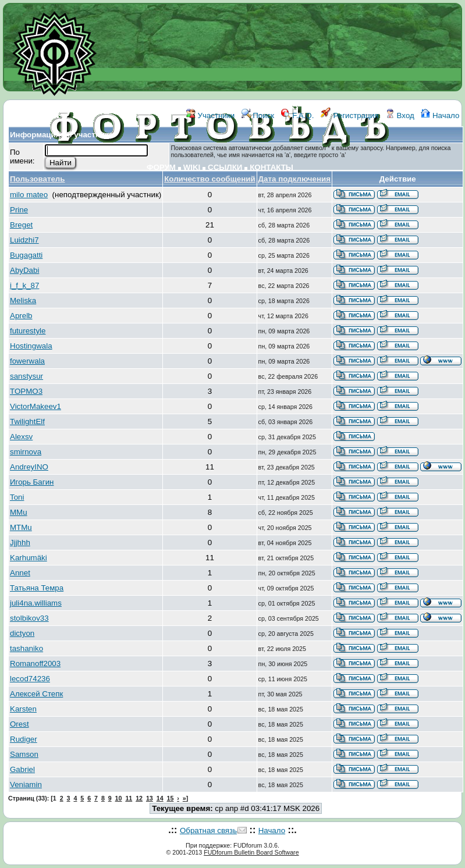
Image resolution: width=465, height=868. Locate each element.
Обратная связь (208, 830)
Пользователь (38, 179)
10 (119, 798)
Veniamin (26, 785)
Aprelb (21, 316)
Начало (440, 115)
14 (160, 798)
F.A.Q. (298, 115)
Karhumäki (29, 558)
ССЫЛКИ (225, 167)
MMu (19, 512)
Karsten (23, 709)
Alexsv (21, 437)
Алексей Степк (36, 694)
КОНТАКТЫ (271, 167)
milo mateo (29, 195)
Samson (24, 754)
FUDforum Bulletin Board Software (251, 852)
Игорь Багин (32, 482)
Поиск (258, 115)
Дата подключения (294, 179)
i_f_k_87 (24, 285)
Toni (17, 497)
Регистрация (350, 115)
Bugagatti (26, 255)
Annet (20, 573)
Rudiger (24, 739)
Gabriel (22, 769)
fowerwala (27, 361)
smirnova (26, 452)
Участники (210, 115)
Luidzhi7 (24, 240)
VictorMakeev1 (36, 406)
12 (139, 798)
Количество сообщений (210, 179)
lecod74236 (30, 679)
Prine (19, 210)
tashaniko (26, 648)
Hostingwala (31, 346)
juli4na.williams (36, 603)
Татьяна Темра (37, 588)
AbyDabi (24, 270)
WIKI (192, 167)
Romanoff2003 (35, 664)
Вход (400, 115)
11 (129, 798)
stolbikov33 (29, 618)
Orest (19, 724)
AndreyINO (29, 467)
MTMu (21, 527)
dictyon (22, 633)
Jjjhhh (20, 542)
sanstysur (26, 376)
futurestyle (28, 331)
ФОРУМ (161, 167)
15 (171, 798)
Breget (21, 225)
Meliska (23, 300)
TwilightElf (27, 421)
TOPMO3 (26, 391)
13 (150, 798)
